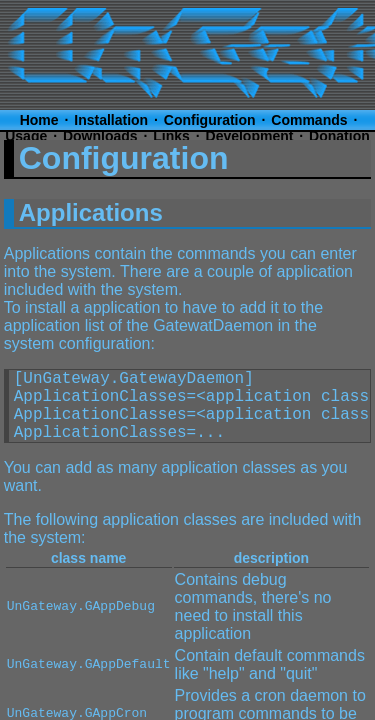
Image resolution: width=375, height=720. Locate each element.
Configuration (210, 120)
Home (39, 120)
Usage (26, 136)
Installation (111, 120)
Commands (309, 120)
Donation (339, 136)
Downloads (100, 136)
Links (171, 136)
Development (250, 136)
